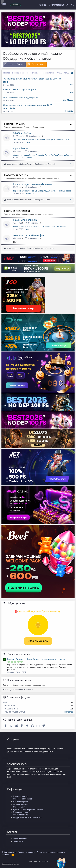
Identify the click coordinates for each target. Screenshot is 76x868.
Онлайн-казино (14, 124)
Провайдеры (21, 149)
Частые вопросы (20, 801)
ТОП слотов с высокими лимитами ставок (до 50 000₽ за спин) (41, 140)
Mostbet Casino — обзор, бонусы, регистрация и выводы (36, 659)
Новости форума (21, 796)
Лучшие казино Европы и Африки (28, 810)
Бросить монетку (38, 641)
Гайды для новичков (25, 220)
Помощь (6, 855)
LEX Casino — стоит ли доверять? (20, 97)
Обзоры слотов (20, 807)
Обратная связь (20, 839)
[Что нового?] (67, 5)
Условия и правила (27, 852)
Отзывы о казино (21, 804)
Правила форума (21, 812)
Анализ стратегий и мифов (29, 235)
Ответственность (21, 815)
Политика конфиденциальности (51, 852)
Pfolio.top (44, 862)
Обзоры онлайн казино (23, 799)
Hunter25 (69, 111)
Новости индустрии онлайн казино (33, 184)
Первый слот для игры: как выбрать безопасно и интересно (40, 227)
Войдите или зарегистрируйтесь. (28, 817)
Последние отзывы (19, 654)
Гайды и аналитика (17, 211)
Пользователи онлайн (20, 680)
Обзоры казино (22, 133)
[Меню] (4, 5)
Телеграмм (18, 841)
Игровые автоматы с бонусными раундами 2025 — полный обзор (42, 191)
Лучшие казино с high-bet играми (20, 90)
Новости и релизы (16, 175)
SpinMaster (68, 100)
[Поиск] (73, 5)
